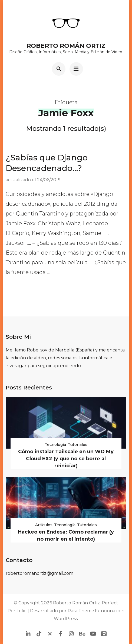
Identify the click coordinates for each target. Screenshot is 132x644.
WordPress (66, 619)
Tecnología (55, 445)
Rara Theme (81, 611)
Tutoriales (77, 445)
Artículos (44, 525)
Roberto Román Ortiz (66, 46)
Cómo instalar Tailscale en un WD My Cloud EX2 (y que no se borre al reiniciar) (66, 459)
